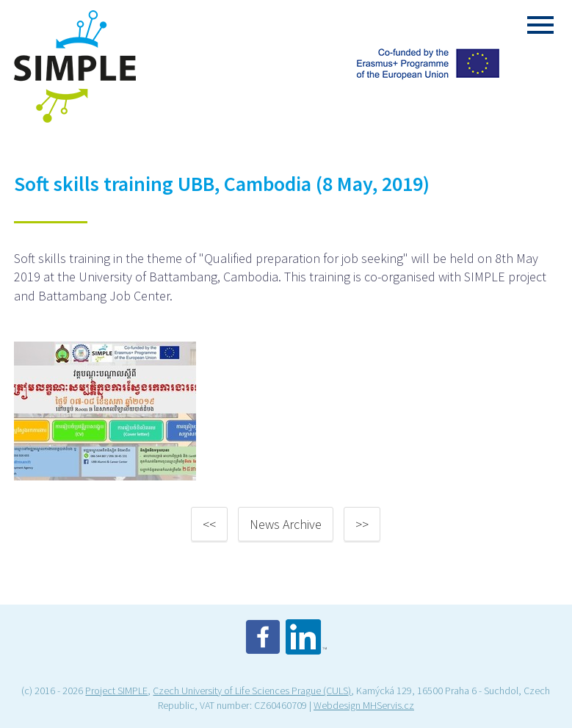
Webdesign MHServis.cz (364, 705)
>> (362, 524)
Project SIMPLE (116, 691)
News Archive (286, 524)
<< (209, 524)
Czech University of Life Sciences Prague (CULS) (252, 691)
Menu (540, 25)
